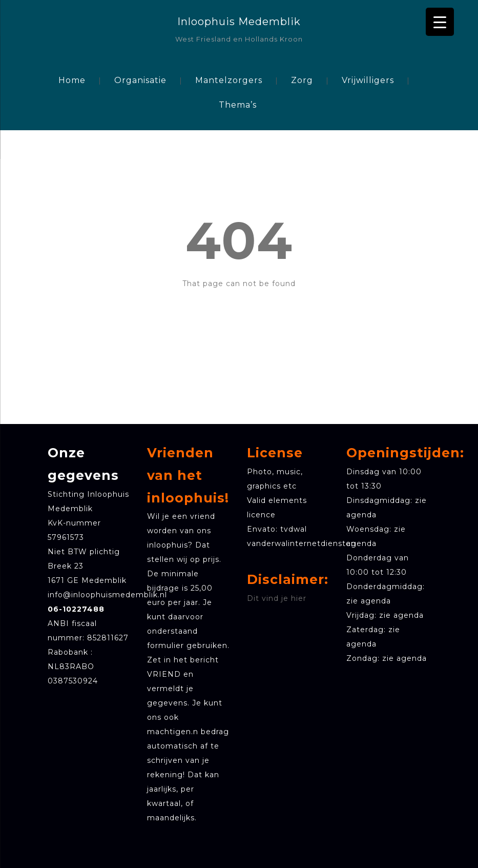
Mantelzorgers (229, 80)
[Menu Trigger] (440, 22)
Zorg (302, 80)
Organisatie (140, 80)
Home (72, 80)
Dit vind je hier (277, 598)
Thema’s (238, 105)
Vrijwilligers (368, 80)
